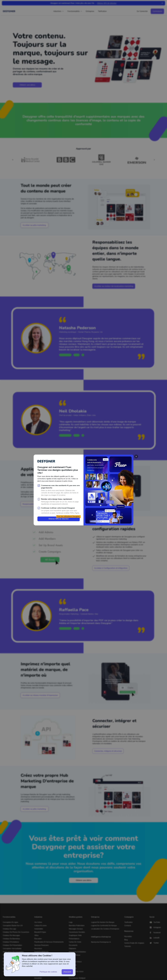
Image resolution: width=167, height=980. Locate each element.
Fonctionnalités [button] (74, 11)
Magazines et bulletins (77, 952)
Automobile (39, 929)
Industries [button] (57, 11)
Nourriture (38, 949)
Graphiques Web (75, 935)
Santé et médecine (41, 952)
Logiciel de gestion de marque (103, 922)
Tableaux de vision (76, 971)
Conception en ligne (10, 922)
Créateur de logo (9, 929)
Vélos (36, 935)
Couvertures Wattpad (77, 978)
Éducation (38, 939)
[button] (35, 225)
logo (71, 922)
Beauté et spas (40, 932)
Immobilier (38, 978)
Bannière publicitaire (77, 926)
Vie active (38, 922)
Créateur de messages (11, 935)
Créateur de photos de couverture (16, 932)
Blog (126, 940)
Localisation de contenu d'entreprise (105, 929)
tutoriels (128, 946)
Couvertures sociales (77, 932)
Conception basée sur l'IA (13, 926)
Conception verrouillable (12, 949)
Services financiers (42, 945)
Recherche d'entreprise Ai (101, 942)
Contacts (128, 926)
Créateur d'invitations (11, 942)
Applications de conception (13, 952)
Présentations (74, 939)
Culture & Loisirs (41, 926)
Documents (73, 945)
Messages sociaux (76, 929)
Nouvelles (128, 936)
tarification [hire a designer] (128, 922)
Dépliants (73, 949)
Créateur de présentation (12, 945)
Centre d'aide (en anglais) (134, 943)
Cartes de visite (75, 942)
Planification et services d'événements (49, 942)
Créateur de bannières (11, 939)
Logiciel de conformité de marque (104, 926)
